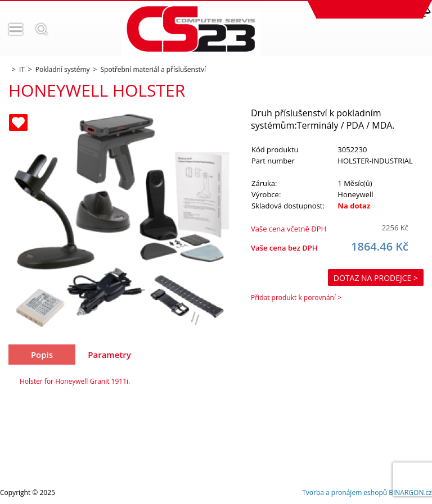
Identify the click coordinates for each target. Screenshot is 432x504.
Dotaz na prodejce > (376, 278)
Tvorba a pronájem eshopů (345, 492)
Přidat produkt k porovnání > (296, 298)
